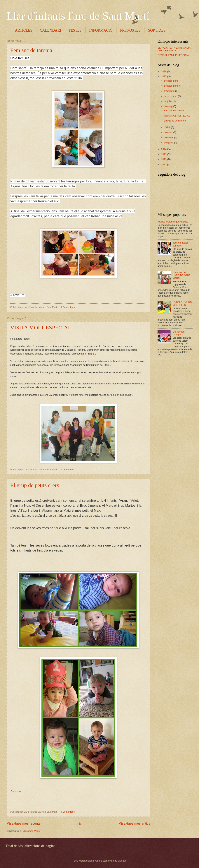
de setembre (171, 96)
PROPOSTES (130, 30)
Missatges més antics (134, 824)
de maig (169, 106)
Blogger (122, 861)
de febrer (169, 137)
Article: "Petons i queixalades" (173, 222)
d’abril (167, 127)
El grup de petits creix (35, 485)
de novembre (171, 86)
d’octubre (169, 91)
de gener (169, 143)
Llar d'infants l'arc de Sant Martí (78, 16)
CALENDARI (50, 30)
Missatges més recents (23, 824)
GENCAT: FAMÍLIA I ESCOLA (173, 55)
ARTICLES (24, 30)
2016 (164, 71)
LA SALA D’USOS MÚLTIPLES (182, 303)
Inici (79, 824)
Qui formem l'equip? (179, 333)
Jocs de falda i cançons (180, 244)
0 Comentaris (68, 307)
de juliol (168, 101)
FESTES (75, 30)
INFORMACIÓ (101, 30)
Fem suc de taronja (31, 50)
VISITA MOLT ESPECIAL (41, 327)
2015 (164, 76)
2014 (164, 149)
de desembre (171, 81)
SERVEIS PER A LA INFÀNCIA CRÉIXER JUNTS (174, 49)
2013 (164, 154)
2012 (164, 159)
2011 (164, 164)
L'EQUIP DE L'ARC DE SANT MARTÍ (181, 275)
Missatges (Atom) (32, 831)
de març (169, 132)
